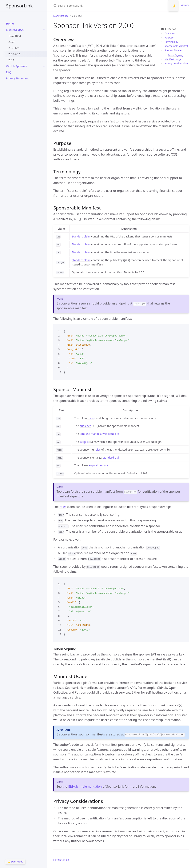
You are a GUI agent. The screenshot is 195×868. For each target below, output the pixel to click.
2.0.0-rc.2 (14, 54)
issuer (91, 418)
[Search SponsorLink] (98, 6)
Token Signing (175, 55)
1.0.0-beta (15, 36)
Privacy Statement (17, 78)
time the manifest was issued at (99, 434)
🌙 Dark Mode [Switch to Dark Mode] (15, 862)
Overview (169, 33)
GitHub (185, 5)
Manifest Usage (173, 59)
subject (84, 442)
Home (10, 24)
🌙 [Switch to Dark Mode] (173, 6)
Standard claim (81, 236)
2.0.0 (11, 42)
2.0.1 (11, 60)
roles (97, 450)
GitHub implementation (85, 786)
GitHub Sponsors (17, 66)
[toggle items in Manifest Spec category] (44, 30)
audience (85, 426)
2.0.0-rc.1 (14, 48)
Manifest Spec (15, 30)
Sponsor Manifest (174, 50)
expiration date (99, 465)
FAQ (9, 72)
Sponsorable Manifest (176, 46)
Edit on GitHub (61, 860)
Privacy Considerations (177, 64)
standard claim (112, 458)
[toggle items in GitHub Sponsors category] (44, 66)
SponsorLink (19, 6)
